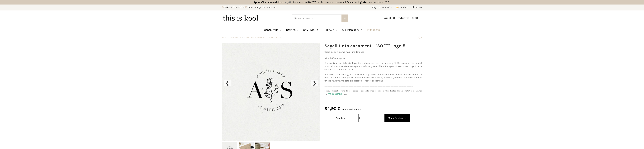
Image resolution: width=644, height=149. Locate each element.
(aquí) (287, 2)
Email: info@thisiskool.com (262, 7)
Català (403, 7)
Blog (374, 7)
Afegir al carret (397, 118)
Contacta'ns (386, 7)
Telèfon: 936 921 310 (234, 7)
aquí (337, 94)
